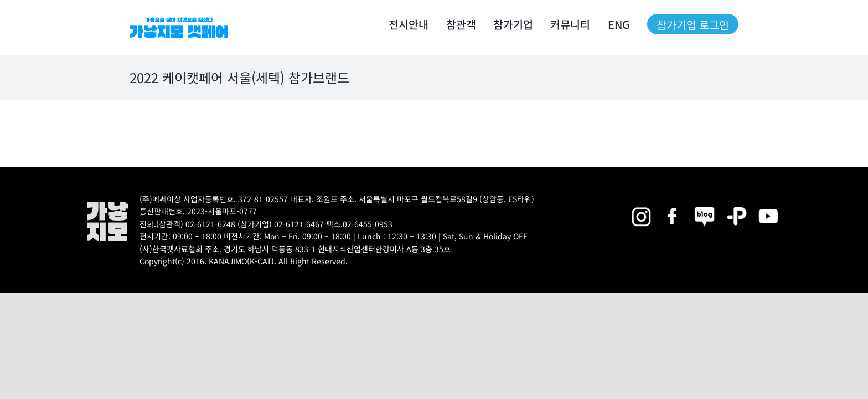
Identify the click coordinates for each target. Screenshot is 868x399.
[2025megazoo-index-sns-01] (673, 206)
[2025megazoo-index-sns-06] (737, 206)
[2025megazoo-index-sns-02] (641, 206)
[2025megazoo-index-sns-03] (768, 206)
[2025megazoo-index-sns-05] (705, 206)
